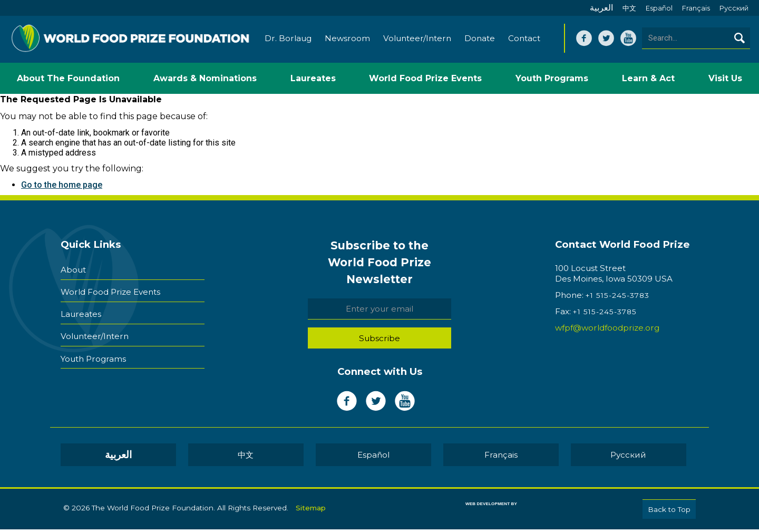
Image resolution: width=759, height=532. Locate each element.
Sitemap (311, 509)
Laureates (81, 311)
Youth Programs (93, 351)
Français (696, 8)
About (73, 271)
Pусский (734, 8)
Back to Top (669, 512)
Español (659, 8)
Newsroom (347, 41)
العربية (601, 8)
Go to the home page (62, 188)
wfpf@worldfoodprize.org (607, 331)
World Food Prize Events (110, 291)
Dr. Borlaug (288, 41)
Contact (524, 41)
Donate (480, 41)
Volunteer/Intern (417, 41)
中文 (629, 8)
